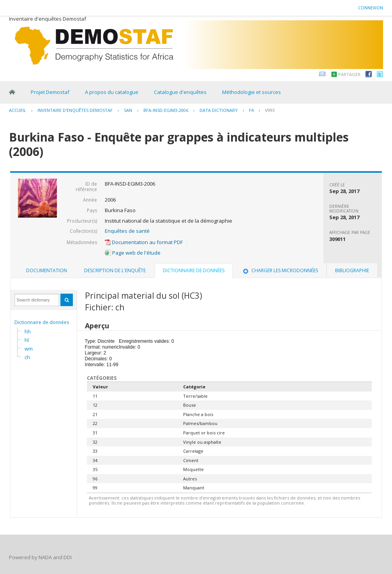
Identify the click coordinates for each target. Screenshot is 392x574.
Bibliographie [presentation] (352, 270)
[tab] (47, 271)
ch (27, 357)
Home (12, 92)
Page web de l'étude (133, 253)
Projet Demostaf (50, 92)
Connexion (371, 8)
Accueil (18, 110)
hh (28, 331)
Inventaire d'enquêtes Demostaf (75, 110)
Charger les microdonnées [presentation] (280, 270)
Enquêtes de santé (127, 231)
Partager (349, 74)
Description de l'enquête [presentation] (115, 270)
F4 (251, 110)
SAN (128, 110)
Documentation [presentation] (47, 270)
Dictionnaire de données (42, 322)
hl (27, 340)
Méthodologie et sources (252, 92)
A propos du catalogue (112, 92)
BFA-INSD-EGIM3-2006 (166, 110)
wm (29, 349)
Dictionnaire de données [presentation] (194, 270)
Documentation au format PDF (144, 242)
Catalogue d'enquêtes (180, 92)
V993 (270, 110)
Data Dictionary (219, 110)
